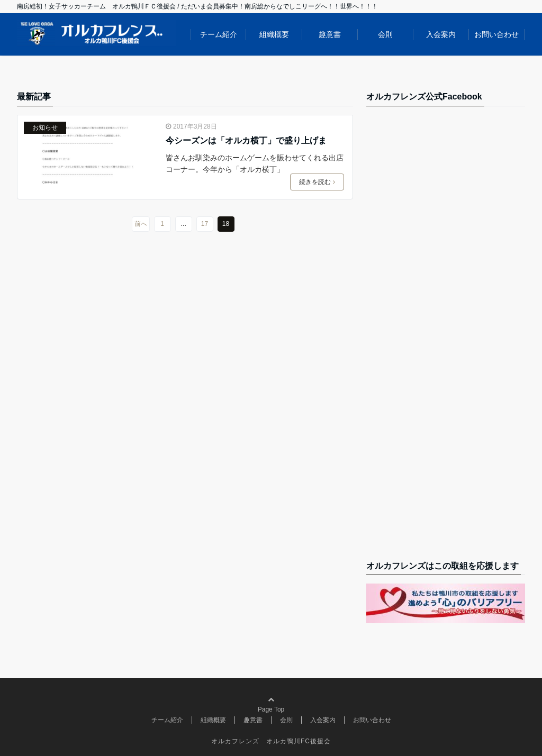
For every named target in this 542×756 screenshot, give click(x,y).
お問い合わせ (496, 34)
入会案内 (441, 34)
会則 (385, 34)
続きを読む (317, 182)
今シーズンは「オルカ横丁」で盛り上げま (246, 140)
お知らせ (45, 127)
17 (205, 224)
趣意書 (330, 34)
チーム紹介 (219, 34)
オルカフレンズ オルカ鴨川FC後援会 (271, 741)
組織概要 (274, 34)
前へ (141, 224)
